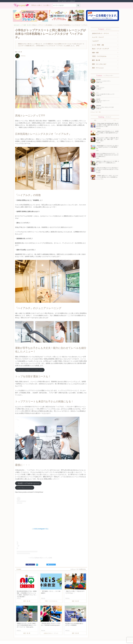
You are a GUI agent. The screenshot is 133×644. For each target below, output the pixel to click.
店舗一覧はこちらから (25, 475)
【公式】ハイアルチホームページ (28, 471)
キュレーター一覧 (96, 112)
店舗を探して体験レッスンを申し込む (30, 361)
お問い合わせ (37, 635)
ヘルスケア (95, 41)
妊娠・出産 (95, 53)
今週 (105, 120)
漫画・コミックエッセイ (99, 64)
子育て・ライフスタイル (99, 56)
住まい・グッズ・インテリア (100, 49)
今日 (95, 120)
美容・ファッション (98, 68)
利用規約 (32, 635)
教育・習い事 (27, 25)
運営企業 (27, 635)
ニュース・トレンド (98, 37)
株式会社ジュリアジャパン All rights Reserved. (66, 642)
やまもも (20, 56)
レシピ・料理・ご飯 (98, 45)
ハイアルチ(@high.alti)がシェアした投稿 (40, 545)
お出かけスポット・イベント (100, 33)
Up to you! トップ (18, 25)
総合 (115, 120)
